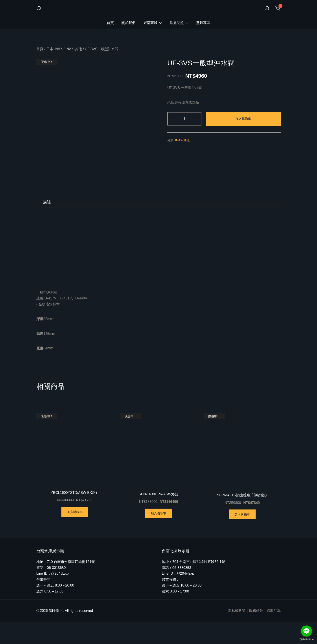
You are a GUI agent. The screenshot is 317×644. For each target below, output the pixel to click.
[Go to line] (306, 631)
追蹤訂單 (274, 633)
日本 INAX (54, 49)
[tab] (47, 224)
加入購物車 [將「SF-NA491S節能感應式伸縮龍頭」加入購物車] (242, 537)
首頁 (110, 23)
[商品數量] (184, 119)
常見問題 (177, 23)
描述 (47, 224)
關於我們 (129, 23)
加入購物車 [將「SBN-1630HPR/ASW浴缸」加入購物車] (158, 536)
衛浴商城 (150, 23)
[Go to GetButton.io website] (306, 639)
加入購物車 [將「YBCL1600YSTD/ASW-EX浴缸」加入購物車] (75, 534)
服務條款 (256, 633)
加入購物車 (243, 119)
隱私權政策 (237, 633)
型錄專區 (203, 23)
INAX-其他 (74, 49)
